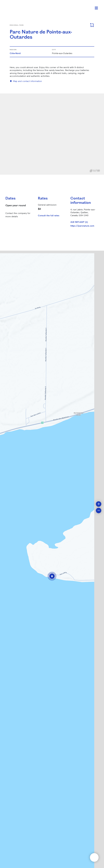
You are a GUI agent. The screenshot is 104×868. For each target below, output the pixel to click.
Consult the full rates (49, 215)
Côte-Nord (15, 53)
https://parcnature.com (82, 226)
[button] (52, 576)
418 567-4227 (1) (79, 222)
